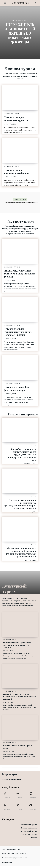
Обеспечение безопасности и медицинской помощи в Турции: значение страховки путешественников (21, 552)
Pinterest (7, 810)
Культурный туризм (10, 640)
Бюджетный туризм (12, 114)
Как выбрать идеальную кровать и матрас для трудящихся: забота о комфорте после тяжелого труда (22, 455)
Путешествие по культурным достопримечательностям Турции (18, 645)
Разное (34, 446)
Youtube (33, 810)
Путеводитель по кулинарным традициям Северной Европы (18, 332)
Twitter (20, 810)
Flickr (20, 798)
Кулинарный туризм (12, 267)
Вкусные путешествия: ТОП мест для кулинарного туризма (20, 274)
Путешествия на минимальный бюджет (17, 171)
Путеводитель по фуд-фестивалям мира (17, 389)
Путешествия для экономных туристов (16, 119)
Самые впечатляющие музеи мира (17, 747)
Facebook (7, 798)
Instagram (33, 798)
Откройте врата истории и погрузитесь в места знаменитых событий (20, 697)
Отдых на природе (20, 20)
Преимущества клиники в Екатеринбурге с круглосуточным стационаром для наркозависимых (20, 504)
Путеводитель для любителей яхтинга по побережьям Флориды (20, 33)
